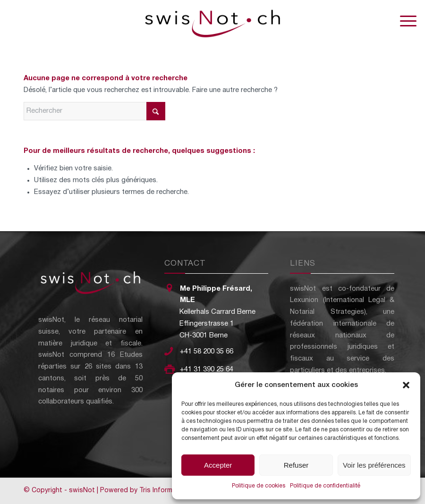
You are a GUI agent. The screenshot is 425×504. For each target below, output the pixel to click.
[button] (406, 385)
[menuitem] (404, 21)
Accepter (218, 465)
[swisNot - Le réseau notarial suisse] (212, 21)
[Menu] (404, 21)
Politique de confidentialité (325, 486)
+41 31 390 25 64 (207, 370)
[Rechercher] (94, 111)
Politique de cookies (259, 486)
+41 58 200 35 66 (207, 352)
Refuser (296, 465)
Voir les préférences (374, 465)
